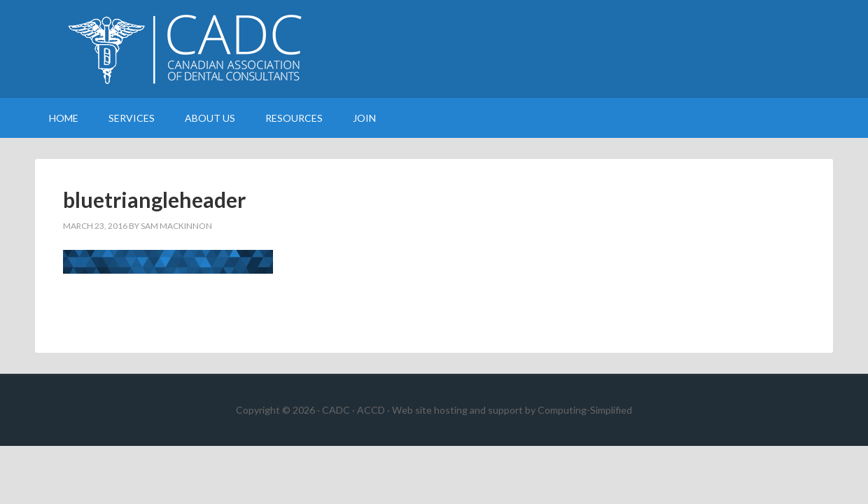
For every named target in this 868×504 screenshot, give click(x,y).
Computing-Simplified (585, 410)
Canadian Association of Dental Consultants (434, 49)
